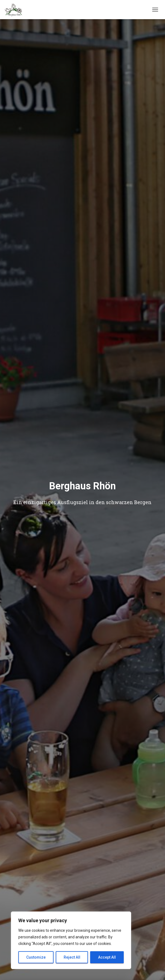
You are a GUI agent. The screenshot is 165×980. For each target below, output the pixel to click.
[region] (71, 940)
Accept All (107, 957)
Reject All (72, 957)
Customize (36, 957)
